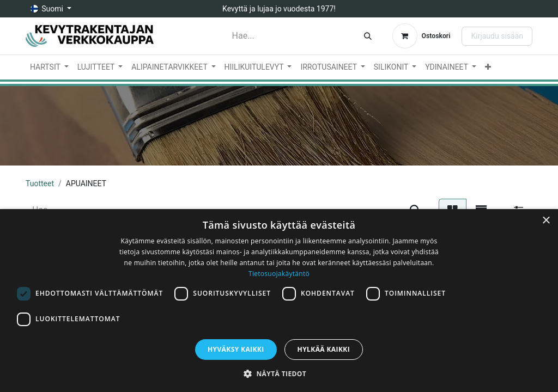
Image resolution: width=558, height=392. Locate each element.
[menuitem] (49, 67)
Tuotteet (40, 183)
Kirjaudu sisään (497, 36)
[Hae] (368, 36)
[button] (279, 373)
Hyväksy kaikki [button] (236, 349)
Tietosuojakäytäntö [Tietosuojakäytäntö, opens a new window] (279, 274)
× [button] (546, 221)
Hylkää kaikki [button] (324, 349)
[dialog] (279, 301)
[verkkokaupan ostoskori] (421, 36)
